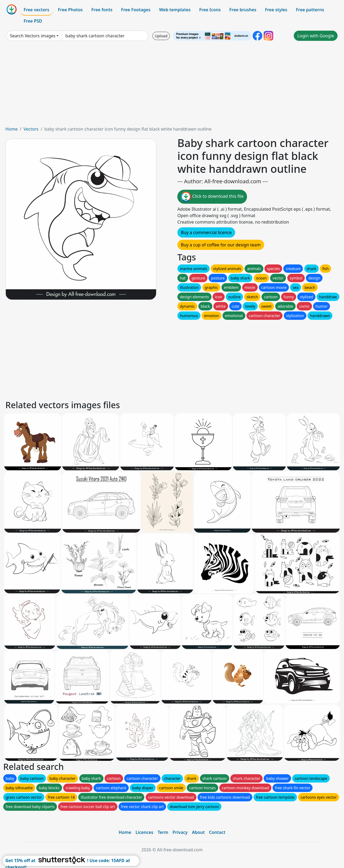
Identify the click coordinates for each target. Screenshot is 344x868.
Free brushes (243, 10)
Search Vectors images (33, 36)
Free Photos (70, 10)
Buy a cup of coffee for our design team (221, 245)
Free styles (276, 10)
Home (12, 129)
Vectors (31, 129)
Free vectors (36, 10)
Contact (217, 832)
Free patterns (310, 10)
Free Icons (210, 10)
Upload (161, 36)
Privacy (180, 832)
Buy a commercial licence (206, 232)
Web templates (175, 10)
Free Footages (136, 10)
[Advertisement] (172, 85)
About (198, 832)
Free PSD (33, 21)
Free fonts (102, 10)
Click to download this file (212, 197)
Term (163, 832)
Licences (144, 832)
